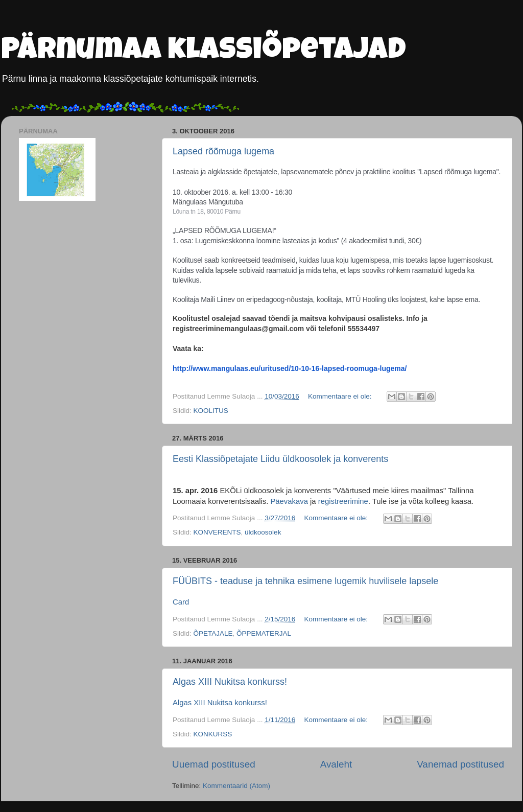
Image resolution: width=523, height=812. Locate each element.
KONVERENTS (217, 532)
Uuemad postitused (214, 764)
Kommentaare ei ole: (341, 396)
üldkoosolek (263, 532)
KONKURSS (213, 734)
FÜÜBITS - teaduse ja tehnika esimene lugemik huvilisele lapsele (305, 581)
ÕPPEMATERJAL (264, 633)
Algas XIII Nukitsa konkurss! (230, 682)
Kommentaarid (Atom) (236, 786)
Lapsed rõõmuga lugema (223, 151)
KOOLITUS (211, 411)
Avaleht (336, 764)
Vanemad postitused (460, 764)
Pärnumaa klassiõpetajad (204, 52)
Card (181, 602)
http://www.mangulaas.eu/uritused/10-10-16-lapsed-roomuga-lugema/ (290, 368)
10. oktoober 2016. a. (205, 192)
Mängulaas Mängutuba (208, 202)
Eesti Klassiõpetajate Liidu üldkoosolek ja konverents (280, 459)
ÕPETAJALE (213, 633)
